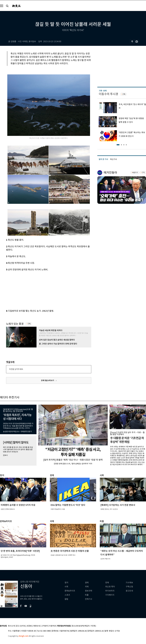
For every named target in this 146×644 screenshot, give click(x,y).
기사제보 (129, 583)
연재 (107, 583)
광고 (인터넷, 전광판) (24, 626)
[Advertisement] (43, 290)
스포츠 (67, 595)
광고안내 (129, 591)
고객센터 (45, 626)
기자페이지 (110, 595)
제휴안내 (37, 626)
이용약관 (53, 626)
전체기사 (89, 599)
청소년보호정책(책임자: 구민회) (84, 626)
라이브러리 (110, 591)
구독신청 (129, 587)
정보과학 (89, 591)
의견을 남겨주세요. (16, 369)
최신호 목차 (110, 587)
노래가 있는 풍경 (15, 324)
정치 (66, 583)
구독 (29, 324)
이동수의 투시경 (108, 94)
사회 (66, 587)
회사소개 (11, 626)
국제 (87, 587)
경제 (87, 583)
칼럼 (66, 599)
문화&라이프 (70, 591)
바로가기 (135, 173)
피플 (87, 595)
